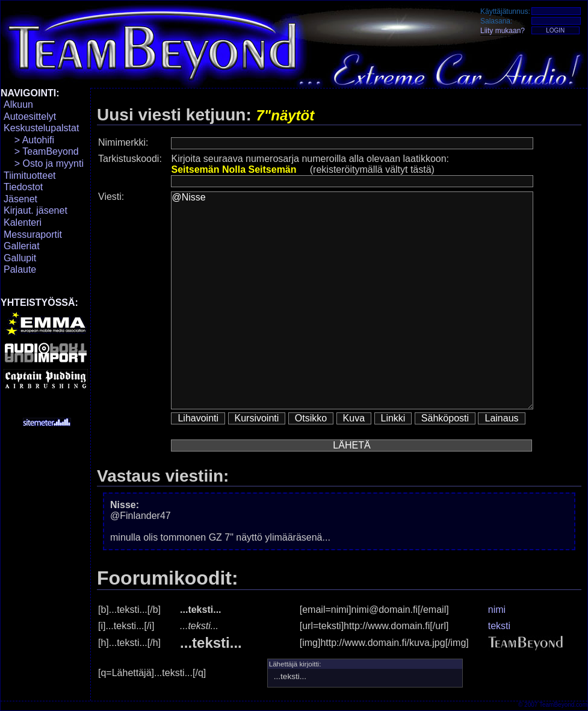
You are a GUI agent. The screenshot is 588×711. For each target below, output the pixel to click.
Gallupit (20, 258)
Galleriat (22, 246)
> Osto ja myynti (44, 163)
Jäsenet (20, 199)
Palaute (20, 269)
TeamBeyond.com (563, 705)
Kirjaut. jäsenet (36, 210)
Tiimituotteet (30, 175)
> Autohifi (29, 140)
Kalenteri (23, 222)
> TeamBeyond (41, 151)
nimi (497, 610)
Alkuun (18, 104)
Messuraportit (33, 234)
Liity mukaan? (503, 31)
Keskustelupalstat (41, 128)
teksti (499, 626)
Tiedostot (23, 187)
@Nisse (352, 300)
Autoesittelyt (30, 116)
